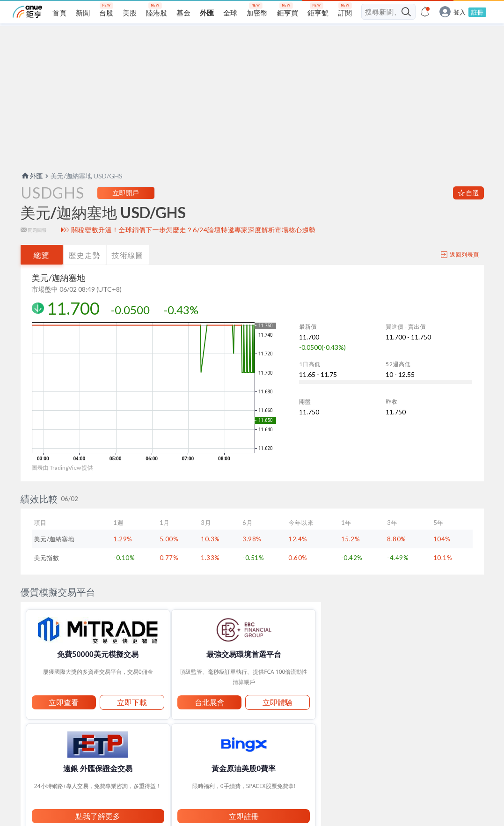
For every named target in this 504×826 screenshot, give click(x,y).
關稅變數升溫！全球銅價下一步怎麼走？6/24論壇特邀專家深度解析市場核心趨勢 (193, 245)
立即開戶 (126, 208)
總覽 (42, 270)
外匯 (32, 191)
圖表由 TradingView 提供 (62, 483)
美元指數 (47, 573)
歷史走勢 (85, 270)
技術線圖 (128, 270)
